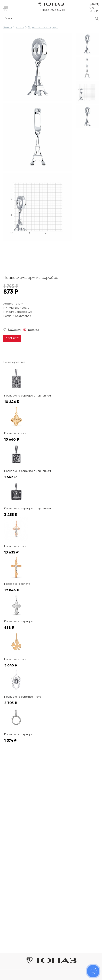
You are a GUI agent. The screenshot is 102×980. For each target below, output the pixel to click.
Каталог (20, 28)
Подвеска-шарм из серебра (43, 28)
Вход (95, 4)
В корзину (12, 339)
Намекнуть (34, 330)
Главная (8, 28)
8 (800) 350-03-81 (53, 10)
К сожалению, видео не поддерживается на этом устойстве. (29, 255)
